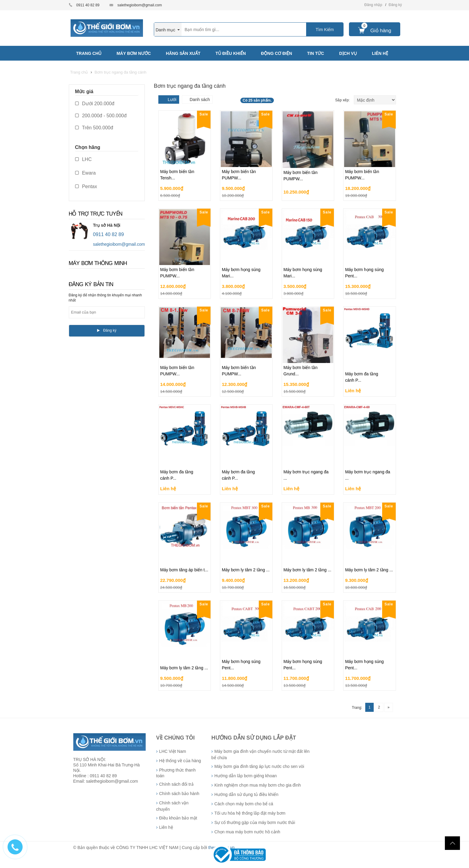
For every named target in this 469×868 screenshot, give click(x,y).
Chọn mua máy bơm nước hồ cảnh (247, 832)
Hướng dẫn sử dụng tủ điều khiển (246, 794)
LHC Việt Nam (173, 751)
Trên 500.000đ (94, 128)
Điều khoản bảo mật (178, 818)
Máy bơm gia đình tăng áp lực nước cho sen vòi (259, 766)
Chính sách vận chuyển (173, 806)
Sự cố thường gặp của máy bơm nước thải (255, 822)
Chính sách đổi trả (176, 784)
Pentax (86, 186)
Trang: (357, 708)
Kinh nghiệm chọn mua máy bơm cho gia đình (258, 785)
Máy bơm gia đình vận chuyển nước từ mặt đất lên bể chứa (260, 754)
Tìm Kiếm (325, 30)
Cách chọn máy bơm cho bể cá (244, 804)
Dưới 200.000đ (95, 104)
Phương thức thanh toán (176, 773)
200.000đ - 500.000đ (101, 116)
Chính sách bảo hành (179, 794)
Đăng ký (395, 5)
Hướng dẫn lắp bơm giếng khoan (246, 776)
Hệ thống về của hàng (180, 761)
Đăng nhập (373, 5)
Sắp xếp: (343, 100)
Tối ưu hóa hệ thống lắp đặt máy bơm (250, 813)
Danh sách (200, 99)
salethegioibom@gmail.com (140, 5)
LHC (83, 159)
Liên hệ (166, 827)
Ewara (86, 173)
